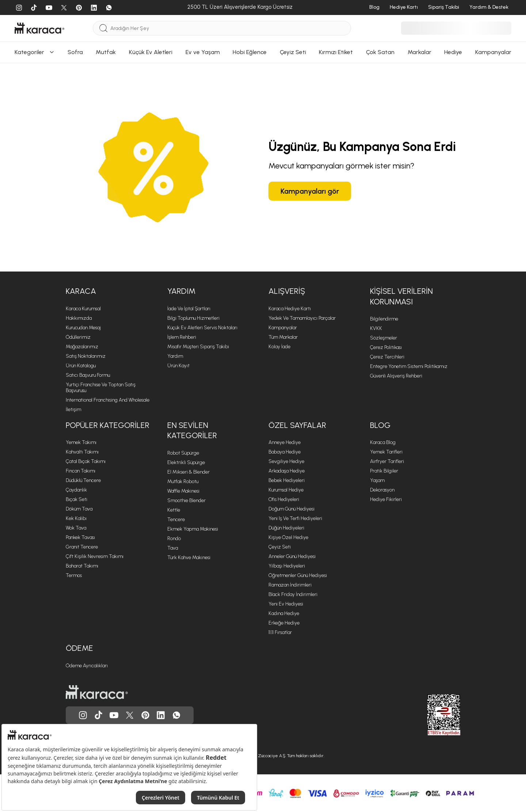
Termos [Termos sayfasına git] (74, 575)
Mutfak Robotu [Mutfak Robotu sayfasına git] (183, 481)
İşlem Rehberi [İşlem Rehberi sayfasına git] (182, 337)
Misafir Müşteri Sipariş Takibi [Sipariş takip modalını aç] (198, 347)
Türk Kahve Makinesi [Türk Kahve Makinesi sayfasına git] (189, 557)
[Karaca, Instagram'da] (83, 715)
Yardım (181, 291)
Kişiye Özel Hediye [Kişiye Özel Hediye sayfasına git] (288, 537)
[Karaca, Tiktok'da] (99, 715)
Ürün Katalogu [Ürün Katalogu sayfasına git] (81, 366)
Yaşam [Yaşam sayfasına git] (377, 480)
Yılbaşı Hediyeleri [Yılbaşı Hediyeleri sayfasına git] (287, 566)
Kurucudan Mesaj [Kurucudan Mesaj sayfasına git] (83, 328)
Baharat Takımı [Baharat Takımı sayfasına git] (82, 566)
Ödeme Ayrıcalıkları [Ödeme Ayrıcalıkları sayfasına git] (87, 666)
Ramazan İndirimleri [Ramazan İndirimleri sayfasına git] (290, 585)
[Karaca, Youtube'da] (114, 715)
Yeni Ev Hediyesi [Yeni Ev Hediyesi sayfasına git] (286, 604)
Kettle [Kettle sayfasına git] (174, 510)
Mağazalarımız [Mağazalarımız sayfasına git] (82, 347)
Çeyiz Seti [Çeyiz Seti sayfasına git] (280, 547)
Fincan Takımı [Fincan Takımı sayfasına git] (81, 471)
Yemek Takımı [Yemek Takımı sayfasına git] (81, 442)
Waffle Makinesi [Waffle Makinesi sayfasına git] (183, 491)
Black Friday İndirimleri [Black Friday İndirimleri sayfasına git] (293, 594)
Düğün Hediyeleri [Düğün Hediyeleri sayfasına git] (286, 528)
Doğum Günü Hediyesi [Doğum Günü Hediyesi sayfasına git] (291, 509)
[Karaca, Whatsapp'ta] (176, 715)
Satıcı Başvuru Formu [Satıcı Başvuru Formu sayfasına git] (88, 375)
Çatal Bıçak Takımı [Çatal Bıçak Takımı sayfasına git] (86, 461)
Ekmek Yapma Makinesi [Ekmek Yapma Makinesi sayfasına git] (193, 529)
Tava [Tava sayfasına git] (173, 548)
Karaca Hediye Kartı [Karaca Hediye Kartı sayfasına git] (290, 309)
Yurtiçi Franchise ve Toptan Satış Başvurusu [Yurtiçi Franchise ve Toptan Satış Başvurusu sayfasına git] (101, 388)
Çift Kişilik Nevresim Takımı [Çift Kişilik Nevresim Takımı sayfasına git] (95, 556)
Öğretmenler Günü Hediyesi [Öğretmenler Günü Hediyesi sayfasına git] (298, 575)
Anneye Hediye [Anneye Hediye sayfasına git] (285, 442)
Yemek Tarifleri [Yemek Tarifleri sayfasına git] (386, 452)
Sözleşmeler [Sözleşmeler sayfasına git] (384, 338)
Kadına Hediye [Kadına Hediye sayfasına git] (284, 613)
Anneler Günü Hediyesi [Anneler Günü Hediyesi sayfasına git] (292, 556)
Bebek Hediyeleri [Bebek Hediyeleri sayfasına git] (287, 480)
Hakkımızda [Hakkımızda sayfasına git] (79, 318)
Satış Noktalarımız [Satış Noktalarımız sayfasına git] (86, 356)
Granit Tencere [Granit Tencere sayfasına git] (82, 547)
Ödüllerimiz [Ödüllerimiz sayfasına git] (78, 337)
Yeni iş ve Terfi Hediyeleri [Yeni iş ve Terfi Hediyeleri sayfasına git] (295, 518)
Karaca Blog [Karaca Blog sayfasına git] (383, 442)
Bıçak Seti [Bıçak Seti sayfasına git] (77, 499)
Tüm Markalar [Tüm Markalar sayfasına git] (283, 337)
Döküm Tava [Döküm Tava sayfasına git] (79, 509)
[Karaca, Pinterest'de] (145, 715)
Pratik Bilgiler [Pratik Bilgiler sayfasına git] (384, 471)
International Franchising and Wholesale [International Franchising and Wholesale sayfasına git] (108, 400)
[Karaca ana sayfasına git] (97, 692)
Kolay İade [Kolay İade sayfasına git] (279, 347)
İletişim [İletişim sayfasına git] (73, 409)
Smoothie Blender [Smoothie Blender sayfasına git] (186, 500)
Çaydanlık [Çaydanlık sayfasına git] (76, 490)
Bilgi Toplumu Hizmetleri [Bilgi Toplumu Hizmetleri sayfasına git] (193, 318)
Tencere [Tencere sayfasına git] (176, 519)
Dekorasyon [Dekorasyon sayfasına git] (382, 490)
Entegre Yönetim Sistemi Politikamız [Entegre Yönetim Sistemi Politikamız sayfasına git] (409, 366)
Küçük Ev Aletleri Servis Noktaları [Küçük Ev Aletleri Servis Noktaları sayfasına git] (202, 328)
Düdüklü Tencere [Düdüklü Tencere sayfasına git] (83, 480)
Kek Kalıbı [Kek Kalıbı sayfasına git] (76, 518)
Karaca (81, 291)
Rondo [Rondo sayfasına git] (174, 538)
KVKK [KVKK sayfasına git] (376, 328)
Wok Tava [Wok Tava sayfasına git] (76, 528)
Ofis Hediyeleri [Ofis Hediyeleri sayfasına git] (284, 499)
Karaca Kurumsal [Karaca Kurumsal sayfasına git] (83, 309)
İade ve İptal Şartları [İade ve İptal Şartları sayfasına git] (189, 309)
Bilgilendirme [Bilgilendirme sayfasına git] (384, 319)
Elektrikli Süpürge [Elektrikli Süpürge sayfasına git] (186, 462)
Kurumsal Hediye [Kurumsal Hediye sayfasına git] (286, 490)
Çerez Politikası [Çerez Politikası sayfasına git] (386, 347)
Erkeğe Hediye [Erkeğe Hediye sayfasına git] (284, 623)
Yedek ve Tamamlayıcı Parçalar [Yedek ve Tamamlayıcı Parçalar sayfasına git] (302, 318)
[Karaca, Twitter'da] (130, 715)
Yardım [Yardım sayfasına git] (175, 356)
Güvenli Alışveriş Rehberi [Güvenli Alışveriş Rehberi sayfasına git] (396, 376)
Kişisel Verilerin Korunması (401, 296)
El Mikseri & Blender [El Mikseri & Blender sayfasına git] (188, 472)
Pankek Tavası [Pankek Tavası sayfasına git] (80, 537)
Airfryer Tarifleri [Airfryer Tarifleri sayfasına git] (387, 461)
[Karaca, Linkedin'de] (161, 715)
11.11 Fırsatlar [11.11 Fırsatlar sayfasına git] (280, 632)
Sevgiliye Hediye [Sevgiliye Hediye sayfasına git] (286, 461)
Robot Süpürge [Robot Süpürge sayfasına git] (183, 453)
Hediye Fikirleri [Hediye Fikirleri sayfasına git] (386, 499)
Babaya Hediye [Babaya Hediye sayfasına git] (285, 452)
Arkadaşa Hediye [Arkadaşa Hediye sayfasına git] (287, 471)
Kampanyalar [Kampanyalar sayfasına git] (283, 328)
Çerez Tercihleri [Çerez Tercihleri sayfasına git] (387, 357)
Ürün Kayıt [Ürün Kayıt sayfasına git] (178, 366)
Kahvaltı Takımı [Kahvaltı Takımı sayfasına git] (82, 452)
